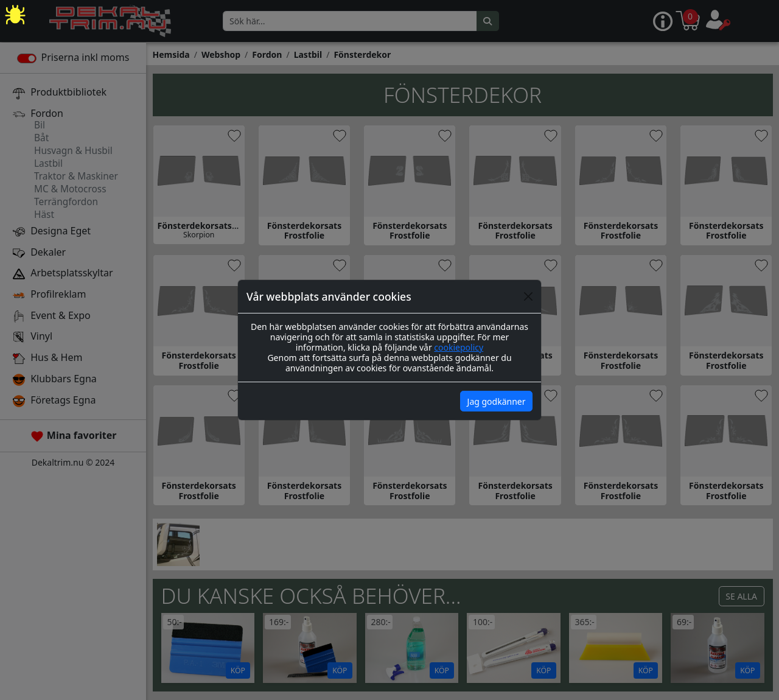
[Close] (528, 296)
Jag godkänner (497, 401)
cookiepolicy (459, 347)
